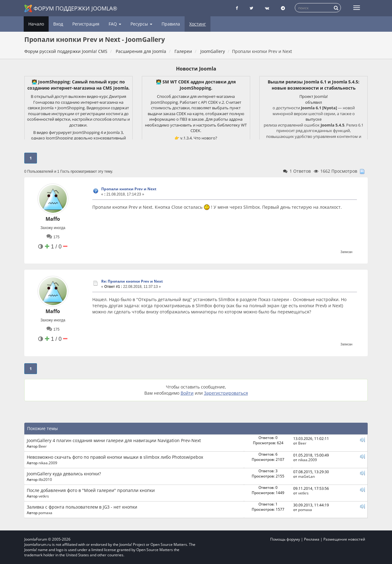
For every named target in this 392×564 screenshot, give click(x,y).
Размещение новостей (344, 539)
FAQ (115, 24)
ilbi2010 (45, 479)
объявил (314, 102)
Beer (43, 446)
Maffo (53, 219)
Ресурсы (141, 24)
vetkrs (44, 496)
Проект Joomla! (314, 96)
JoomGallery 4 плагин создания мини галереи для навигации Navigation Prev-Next (114, 440)
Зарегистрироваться (226, 393)
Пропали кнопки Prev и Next (129, 189)
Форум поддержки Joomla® (71, 8)
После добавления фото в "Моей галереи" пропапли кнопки (91, 490)
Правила (171, 24)
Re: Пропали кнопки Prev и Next (132, 281)
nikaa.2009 (48, 463)
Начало (36, 24)
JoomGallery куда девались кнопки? (64, 474)
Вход (58, 24)
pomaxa (45, 513)
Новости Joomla (196, 69)
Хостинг (198, 24)
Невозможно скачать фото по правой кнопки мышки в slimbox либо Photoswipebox (115, 457)
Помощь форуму (285, 539)
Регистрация (86, 24)
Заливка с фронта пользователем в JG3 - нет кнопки (82, 507)
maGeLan (306, 476)
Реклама (312, 539)
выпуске (314, 119)
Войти (187, 393)
